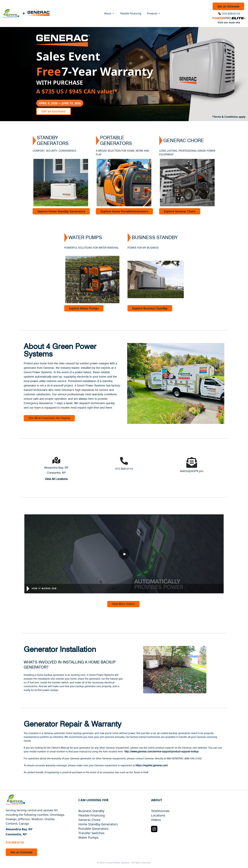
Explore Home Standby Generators (61, 211)
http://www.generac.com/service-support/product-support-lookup (161, 752)
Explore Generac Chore (180, 211)
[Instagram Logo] (154, 829)
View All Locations (56, 479)
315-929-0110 (231, 14)
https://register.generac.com (152, 766)
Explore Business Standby (150, 308)
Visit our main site (229, 22)
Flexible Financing (131, 13)
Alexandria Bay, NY (56, 468)
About (109, 13)
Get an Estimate (228, 6)
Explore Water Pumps (84, 308)
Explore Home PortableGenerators (124, 211)
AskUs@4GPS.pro (192, 471)
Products (154, 13)
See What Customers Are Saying (49, 418)
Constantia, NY (56, 473)
